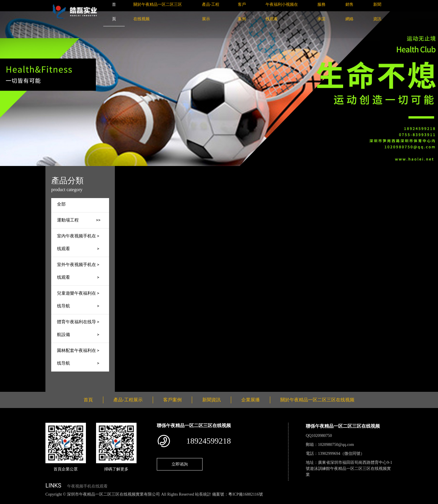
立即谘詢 (180, 464)
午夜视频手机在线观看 (87, 486)
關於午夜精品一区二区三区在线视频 (317, 400)
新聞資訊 (211, 400)
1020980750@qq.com (336, 445)
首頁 (153, 170)
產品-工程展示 (178, 170)
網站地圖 (9, 501)
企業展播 (251, 400)
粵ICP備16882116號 (245, 494)
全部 (61, 204)
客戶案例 (172, 400)
